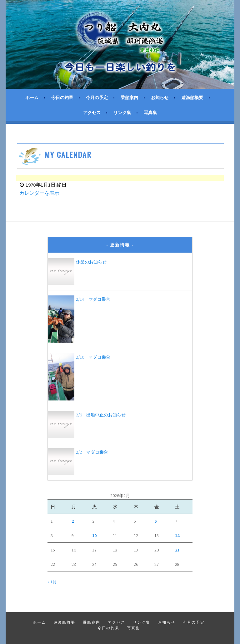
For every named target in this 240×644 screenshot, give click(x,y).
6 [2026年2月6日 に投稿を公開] (155, 521)
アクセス (92, 113)
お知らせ (160, 98)
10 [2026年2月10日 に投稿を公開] (94, 536)
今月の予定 (97, 98)
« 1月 (52, 582)
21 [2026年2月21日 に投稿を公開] (177, 550)
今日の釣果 (62, 98)
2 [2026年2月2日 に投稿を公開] (73, 521)
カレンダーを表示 (39, 193)
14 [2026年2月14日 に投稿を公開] (177, 536)
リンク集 (122, 113)
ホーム (32, 98)
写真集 (150, 113)
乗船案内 (129, 98)
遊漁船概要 (192, 98)
